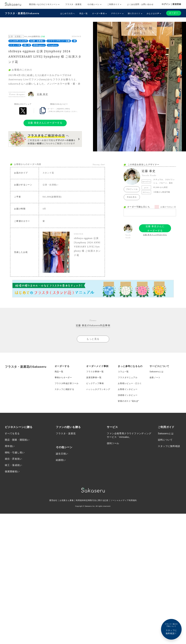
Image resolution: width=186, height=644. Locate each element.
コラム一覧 (123, 372)
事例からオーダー (63, 377)
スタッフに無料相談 (169, 446)
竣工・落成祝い (14, 465)
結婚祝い (61, 460)
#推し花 (27, 45)
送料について (165, 440)
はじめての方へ (68, 13)
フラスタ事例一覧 (95, 372)
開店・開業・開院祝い (17, 440)
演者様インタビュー (128, 395)
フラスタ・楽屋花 (73, 4)
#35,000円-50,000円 (18, 41)
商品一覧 (84, 13)
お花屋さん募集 (65, 501)
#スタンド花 (15, 45)
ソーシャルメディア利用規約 (126, 501)
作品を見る (132, 197)
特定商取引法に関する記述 (96, 501)
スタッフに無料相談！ (171, 629)
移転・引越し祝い (15, 452)
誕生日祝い (62, 454)
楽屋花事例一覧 (94, 377)
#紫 (74, 41)
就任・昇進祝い (14, 459)
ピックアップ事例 (95, 383)
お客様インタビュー (128, 389)
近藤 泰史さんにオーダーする (45, 123)
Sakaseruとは (157, 372)
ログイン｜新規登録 (171, 4)
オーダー (174, 13)
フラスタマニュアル (128, 377)
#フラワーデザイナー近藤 (59, 41)
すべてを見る (12, 433)
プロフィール (132, 189)
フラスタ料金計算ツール (67, 383)
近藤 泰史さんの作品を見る (155, 235)
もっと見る (93, 339)
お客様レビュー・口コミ (130, 383)
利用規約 (79, 501)
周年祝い (10, 446)
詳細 (43, 37)
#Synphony (53, 45)
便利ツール (113, 443)
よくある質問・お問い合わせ (140, 4)
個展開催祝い (12, 472)
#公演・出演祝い (37, 41)
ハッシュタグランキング (98, 389)
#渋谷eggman (39, 45)
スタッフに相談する (64, 389)
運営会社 (51, 501)
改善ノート (155, 377)
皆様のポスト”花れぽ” (128, 401)
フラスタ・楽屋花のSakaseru (22, 13)
